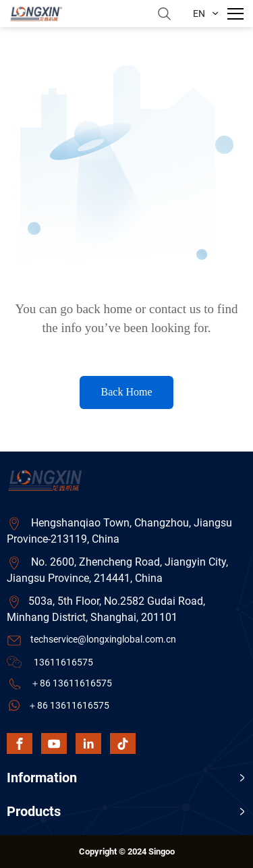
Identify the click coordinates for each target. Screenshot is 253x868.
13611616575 (63, 662)
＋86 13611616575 (68, 705)
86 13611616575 (76, 683)
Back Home (127, 392)
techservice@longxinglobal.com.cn (103, 639)
